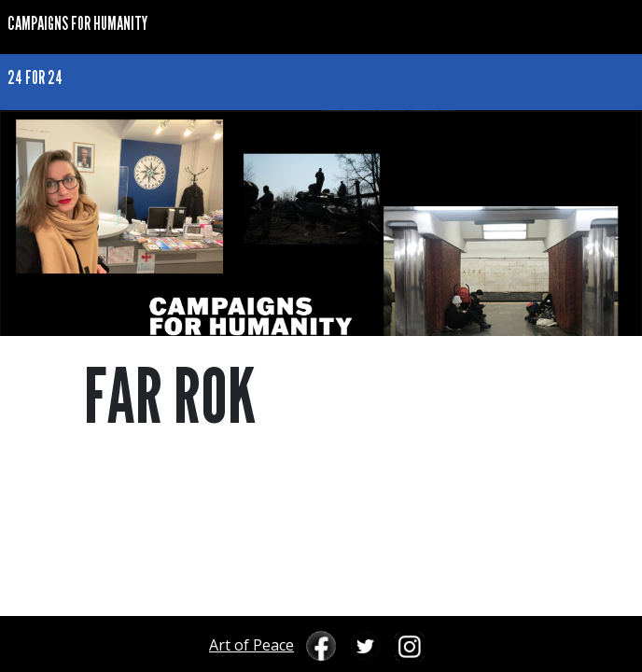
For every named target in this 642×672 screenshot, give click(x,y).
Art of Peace (251, 645)
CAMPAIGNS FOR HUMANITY (77, 23)
